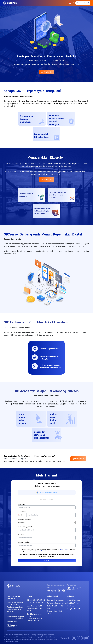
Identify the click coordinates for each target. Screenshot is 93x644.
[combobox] (22, 515)
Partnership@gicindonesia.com (57, 603)
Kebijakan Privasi (44, 551)
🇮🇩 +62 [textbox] (20, 515)
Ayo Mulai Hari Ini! (83, 3)
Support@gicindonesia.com (56, 600)
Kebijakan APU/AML (74, 609)
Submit (46, 561)
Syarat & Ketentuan (65, 550)
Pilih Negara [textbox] (22, 523)
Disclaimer (71, 606)
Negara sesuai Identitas (24, 520)
